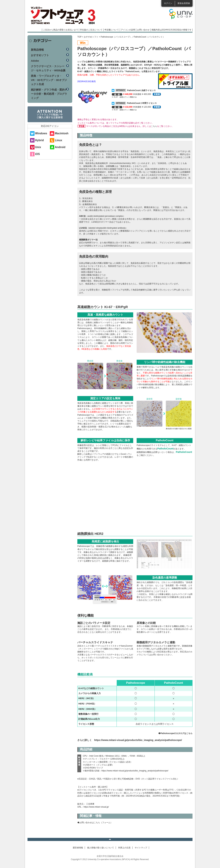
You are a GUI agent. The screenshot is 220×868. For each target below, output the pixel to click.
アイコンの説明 (128, 30)
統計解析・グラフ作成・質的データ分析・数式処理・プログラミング (49, 94)
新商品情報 (37, 50)
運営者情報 (78, 848)
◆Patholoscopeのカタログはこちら (175, 733)
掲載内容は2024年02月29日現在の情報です (171, 30)
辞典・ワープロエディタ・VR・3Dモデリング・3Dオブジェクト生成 (49, 80)
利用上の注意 (124, 848)
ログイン (168, 3)
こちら (154, 126)
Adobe (35, 61)
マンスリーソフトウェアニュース (64, 15)
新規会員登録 (184, 3)
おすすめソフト (91, 37)
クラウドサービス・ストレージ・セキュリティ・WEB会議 (48, 68)
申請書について (112, 30)
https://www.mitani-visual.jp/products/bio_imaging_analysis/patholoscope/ (138, 740)
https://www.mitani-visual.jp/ (96, 807)
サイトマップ (141, 848)
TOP (79, 37)
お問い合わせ (143, 30)
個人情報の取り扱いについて (101, 848)
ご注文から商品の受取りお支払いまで (60, 30)
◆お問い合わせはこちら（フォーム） (95, 823)
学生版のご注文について (91, 30)
